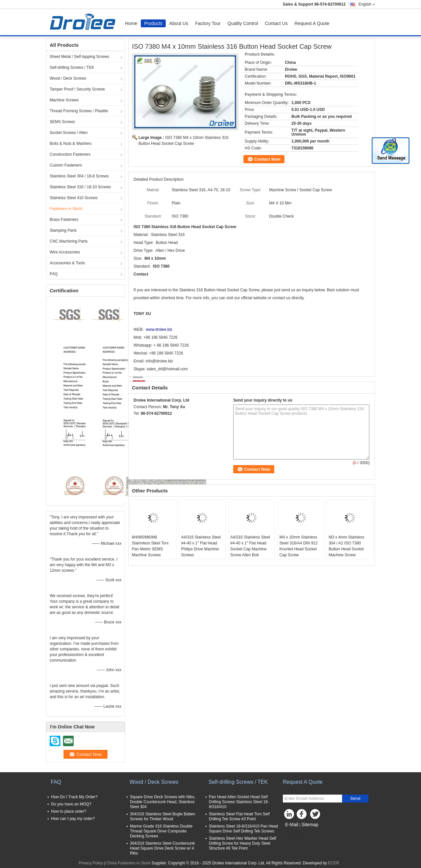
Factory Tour (208, 23)
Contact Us (276, 23)
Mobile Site (295, 833)
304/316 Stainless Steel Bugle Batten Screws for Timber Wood (162, 816)
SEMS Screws (62, 122)
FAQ (54, 274)
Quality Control (243, 23)
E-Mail (292, 825)
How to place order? (69, 811)
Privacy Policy (91, 863)
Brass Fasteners (64, 220)
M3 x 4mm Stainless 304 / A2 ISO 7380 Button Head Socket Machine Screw (346, 546)
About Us (179, 23)
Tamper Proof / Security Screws (77, 89)
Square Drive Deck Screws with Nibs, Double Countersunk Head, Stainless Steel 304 (163, 802)
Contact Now (267, 159)
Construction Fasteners (70, 154)
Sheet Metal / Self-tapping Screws (79, 57)
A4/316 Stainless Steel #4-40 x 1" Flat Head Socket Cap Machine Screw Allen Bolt (250, 546)
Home (131, 23)
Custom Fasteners (66, 165)
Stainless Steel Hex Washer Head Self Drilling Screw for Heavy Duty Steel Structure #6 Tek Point (242, 843)
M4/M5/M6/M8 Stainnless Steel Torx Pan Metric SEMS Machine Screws (150, 546)
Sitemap (310, 825)
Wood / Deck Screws (68, 78)
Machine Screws (64, 100)
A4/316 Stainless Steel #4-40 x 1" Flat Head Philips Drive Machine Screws (201, 546)
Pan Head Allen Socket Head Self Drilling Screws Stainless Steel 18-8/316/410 (239, 802)
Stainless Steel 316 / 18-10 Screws (80, 187)
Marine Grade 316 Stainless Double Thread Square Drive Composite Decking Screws (161, 831)
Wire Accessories (65, 252)
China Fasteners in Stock (129, 863)
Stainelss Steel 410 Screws (74, 198)
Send (355, 798)
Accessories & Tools (67, 263)
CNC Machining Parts (69, 241)
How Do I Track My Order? (74, 797)
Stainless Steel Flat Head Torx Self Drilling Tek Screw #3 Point (239, 816)
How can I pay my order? (73, 819)
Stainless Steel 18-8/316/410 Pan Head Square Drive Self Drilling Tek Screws (243, 829)
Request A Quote (312, 23)
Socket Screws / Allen (69, 133)
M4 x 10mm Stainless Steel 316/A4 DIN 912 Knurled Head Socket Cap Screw (299, 546)
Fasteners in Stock (66, 209)
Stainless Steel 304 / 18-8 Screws (79, 176)
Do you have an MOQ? (71, 804)
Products (153, 23)
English (367, 4)
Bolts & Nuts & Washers (71, 144)
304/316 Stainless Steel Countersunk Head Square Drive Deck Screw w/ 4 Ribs (162, 848)
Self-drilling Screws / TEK (72, 67)
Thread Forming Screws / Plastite (79, 111)
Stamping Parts (63, 230)
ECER (334, 863)
